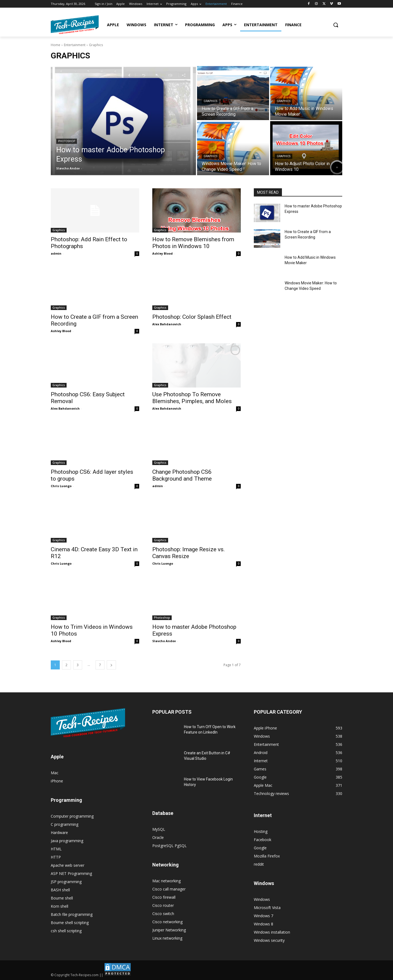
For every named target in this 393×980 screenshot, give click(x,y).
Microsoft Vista (267, 908)
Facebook (263, 840)
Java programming (67, 841)
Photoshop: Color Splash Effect (192, 317)
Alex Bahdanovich (167, 324)
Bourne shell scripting (70, 923)
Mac (55, 773)
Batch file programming (72, 914)
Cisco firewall (164, 897)
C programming (65, 824)
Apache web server (68, 865)
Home (56, 45)
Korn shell (59, 906)
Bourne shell (62, 898)
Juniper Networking (169, 930)
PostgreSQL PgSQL (169, 846)
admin (56, 253)
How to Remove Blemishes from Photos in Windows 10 (193, 243)
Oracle (158, 837)
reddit (259, 864)
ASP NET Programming (71, 873)
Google (260, 848)
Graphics (210, 101)
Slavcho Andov (164, 641)
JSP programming (66, 882)
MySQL (159, 829)
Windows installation (272, 932)
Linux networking (167, 938)
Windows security (269, 940)
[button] (336, 25)
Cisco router (163, 905)
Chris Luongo (61, 486)
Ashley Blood (163, 253)
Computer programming (72, 816)
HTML (56, 849)
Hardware (59, 832)
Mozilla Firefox (267, 856)
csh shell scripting (66, 931)
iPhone (57, 781)
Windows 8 (264, 924)
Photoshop (67, 141)
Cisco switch (163, 914)
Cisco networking (167, 922)
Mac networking (166, 881)
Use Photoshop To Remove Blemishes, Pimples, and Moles (192, 398)
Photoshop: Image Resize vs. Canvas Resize (189, 553)
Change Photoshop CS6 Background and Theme (182, 475)
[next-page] (111, 665)
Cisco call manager (169, 889)
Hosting (261, 831)
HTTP (56, 857)
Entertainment (75, 45)
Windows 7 (264, 916)
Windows (262, 899)
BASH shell (60, 890)
